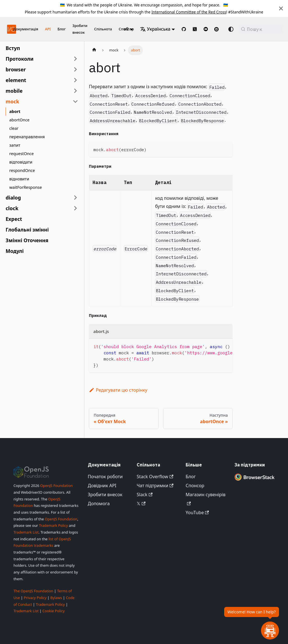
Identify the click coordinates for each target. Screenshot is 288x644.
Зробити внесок (80, 29)
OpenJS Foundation (57, 486)
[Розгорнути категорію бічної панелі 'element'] (75, 80)
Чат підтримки (155, 486)
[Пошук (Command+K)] (261, 29)
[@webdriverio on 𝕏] (195, 29)
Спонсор (195, 486)
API (48, 29)
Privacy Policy (35, 598)
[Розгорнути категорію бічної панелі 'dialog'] (75, 198)
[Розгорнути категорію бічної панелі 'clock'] (75, 208)
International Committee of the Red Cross (189, 12)
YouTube (197, 513)
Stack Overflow (155, 477)
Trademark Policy (53, 525)
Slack (145, 495)
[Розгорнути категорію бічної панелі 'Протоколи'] (75, 59)
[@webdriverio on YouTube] (206, 29)
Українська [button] (155, 29)
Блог (61, 29)
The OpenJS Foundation (33, 591)
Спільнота (103, 29)
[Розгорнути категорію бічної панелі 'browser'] (75, 69)
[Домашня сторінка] (94, 50)
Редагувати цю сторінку (118, 390)
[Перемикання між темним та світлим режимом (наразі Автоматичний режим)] (231, 29)
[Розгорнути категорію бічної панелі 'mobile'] (75, 91)
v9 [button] (126, 29)
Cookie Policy (54, 611)
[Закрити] (281, 8)
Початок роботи (105, 477)
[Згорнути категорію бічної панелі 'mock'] (75, 101)
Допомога (99, 504)
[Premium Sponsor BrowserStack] (255, 480)
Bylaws (56, 598)
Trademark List (26, 532)
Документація (26, 29)
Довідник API (102, 486)
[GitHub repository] (184, 29)
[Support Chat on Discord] (219, 29)
